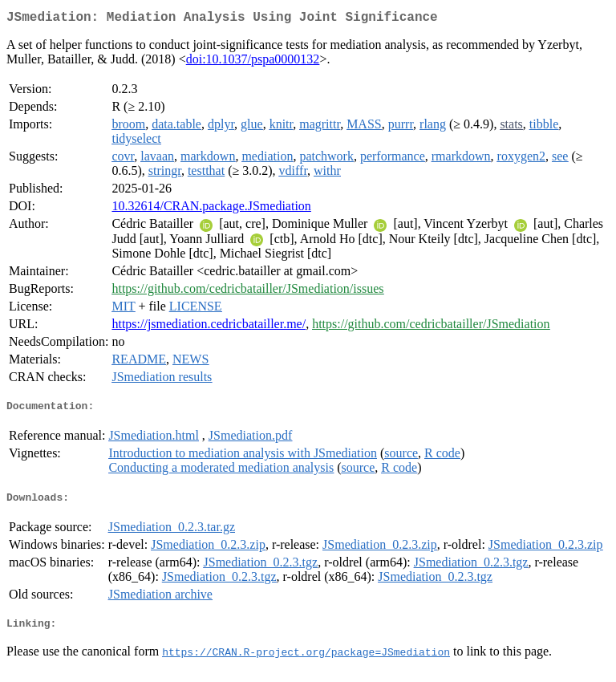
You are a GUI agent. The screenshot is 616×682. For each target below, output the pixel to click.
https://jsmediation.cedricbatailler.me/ (209, 327)
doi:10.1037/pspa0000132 (253, 62)
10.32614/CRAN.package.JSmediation (211, 209)
